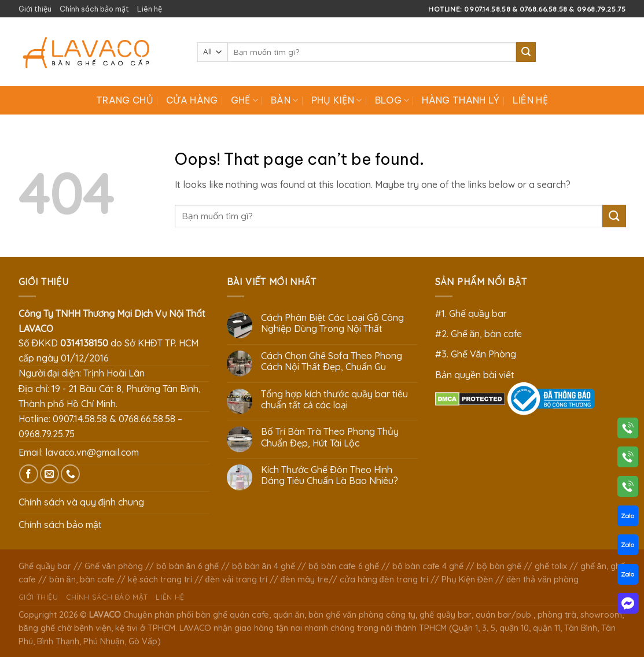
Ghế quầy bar (45, 566)
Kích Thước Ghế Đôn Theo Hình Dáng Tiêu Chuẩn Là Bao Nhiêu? (330, 475)
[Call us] (70, 474)
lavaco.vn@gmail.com (92, 452)
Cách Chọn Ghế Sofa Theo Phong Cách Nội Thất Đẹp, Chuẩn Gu (332, 361)
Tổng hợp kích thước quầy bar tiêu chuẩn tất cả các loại (334, 400)
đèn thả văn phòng (542, 580)
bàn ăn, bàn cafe (82, 580)
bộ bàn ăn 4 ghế (264, 566)
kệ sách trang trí (160, 580)
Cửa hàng (192, 100)
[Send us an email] (49, 474)
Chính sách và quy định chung (82, 502)
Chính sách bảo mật (94, 9)
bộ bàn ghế (499, 566)
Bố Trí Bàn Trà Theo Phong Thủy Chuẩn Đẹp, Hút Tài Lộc (330, 437)
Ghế (244, 100)
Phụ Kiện (337, 100)
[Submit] (526, 52)
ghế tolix (551, 566)
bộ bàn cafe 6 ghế (344, 566)
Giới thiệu (35, 9)
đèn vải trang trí (236, 580)
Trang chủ (125, 100)
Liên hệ (150, 9)
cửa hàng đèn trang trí (384, 580)
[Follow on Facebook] (29, 474)
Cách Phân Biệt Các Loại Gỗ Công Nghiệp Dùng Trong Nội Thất (332, 323)
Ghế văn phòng (114, 566)
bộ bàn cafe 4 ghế (428, 566)
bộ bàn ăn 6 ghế (187, 566)
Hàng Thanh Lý (461, 100)
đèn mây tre (305, 580)
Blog (392, 100)
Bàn (284, 100)
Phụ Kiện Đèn (467, 580)
